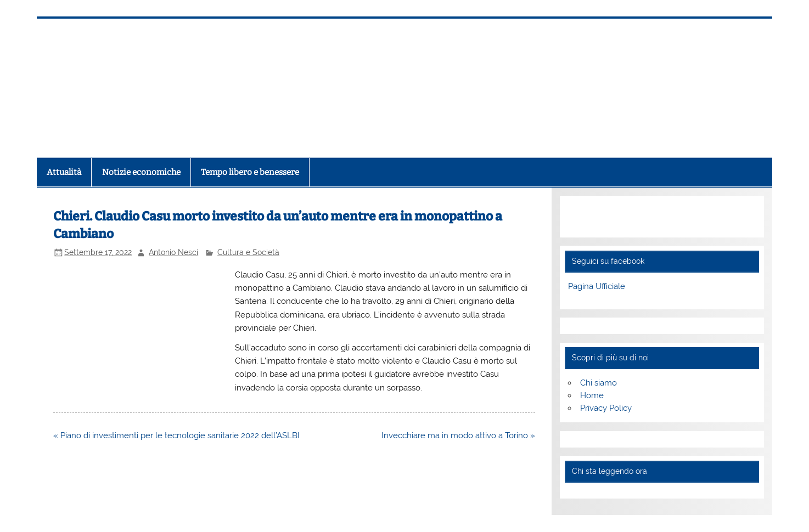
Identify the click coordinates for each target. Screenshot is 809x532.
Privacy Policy (606, 408)
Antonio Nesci (173, 252)
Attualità (64, 172)
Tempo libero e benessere (250, 172)
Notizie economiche (141, 172)
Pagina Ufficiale (597, 286)
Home (592, 395)
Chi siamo (599, 383)
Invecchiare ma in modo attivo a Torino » (458, 435)
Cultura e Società (248, 252)
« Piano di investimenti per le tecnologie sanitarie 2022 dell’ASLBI (176, 435)
